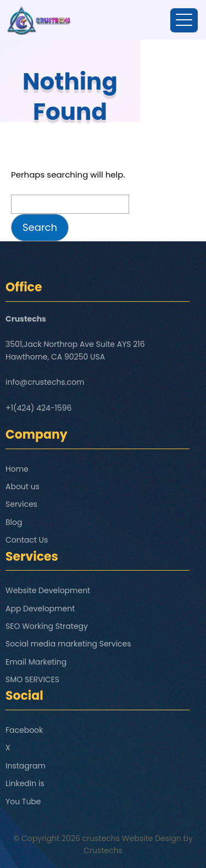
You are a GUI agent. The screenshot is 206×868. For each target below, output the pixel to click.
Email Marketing (36, 662)
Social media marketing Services (68, 644)
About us (23, 486)
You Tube (23, 801)
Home (17, 469)
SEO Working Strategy (47, 626)
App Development (40, 609)
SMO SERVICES (32, 679)
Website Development (48, 590)
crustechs (101, 838)
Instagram (26, 766)
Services (21, 504)
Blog (14, 522)
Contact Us (27, 540)
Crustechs (103, 850)
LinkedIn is (25, 783)
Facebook (24, 730)
